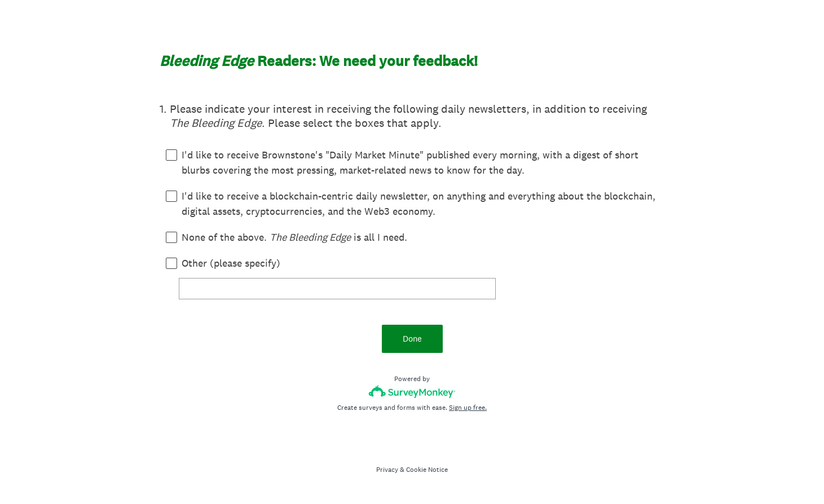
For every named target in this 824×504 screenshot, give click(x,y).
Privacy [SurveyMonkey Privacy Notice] (387, 470)
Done (412, 339)
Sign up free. (468, 408)
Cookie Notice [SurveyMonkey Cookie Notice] (427, 470)
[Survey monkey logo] (412, 392)
